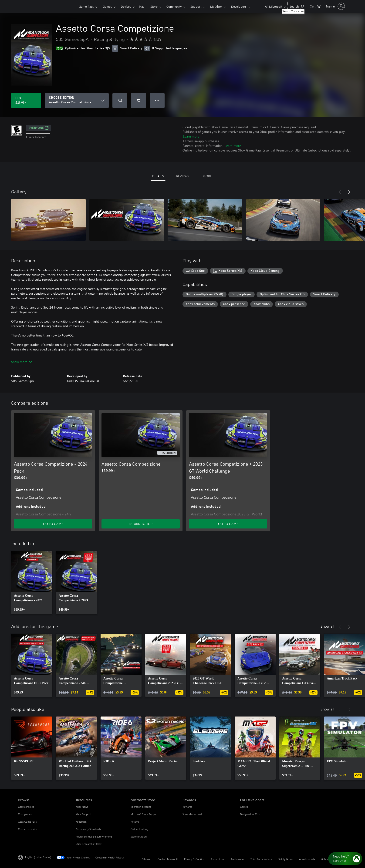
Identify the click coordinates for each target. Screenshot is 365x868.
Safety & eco (286, 859)
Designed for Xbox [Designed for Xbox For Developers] (250, 814)
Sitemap (147, 859)
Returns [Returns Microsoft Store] (135, 822)
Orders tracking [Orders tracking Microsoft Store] (139, 829)
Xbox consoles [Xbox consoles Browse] (26, 807)
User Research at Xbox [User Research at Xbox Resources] (89, 844)
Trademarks (238, 859)
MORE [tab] (207, 176)
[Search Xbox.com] (297, 6)
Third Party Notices (261, 859)
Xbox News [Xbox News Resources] (82, 807)
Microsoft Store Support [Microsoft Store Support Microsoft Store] (144, 814)
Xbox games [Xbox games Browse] (25, 814)
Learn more (191, 136)
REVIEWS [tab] (183, 176)
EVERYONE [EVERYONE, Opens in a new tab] (39, 128)
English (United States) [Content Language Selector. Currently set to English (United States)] (38, 857)
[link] (32, 582)
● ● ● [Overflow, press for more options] (157, 100)
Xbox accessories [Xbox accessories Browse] (28, 829)
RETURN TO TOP (141, 524)
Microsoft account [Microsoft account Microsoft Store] (141, 807)
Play (142, 6)
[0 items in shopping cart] (315, 6)
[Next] (349, 192)
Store (154, 6)
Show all (327, 626)
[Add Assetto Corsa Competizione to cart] (139, 101)
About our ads (307, 859)
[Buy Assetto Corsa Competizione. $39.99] (26, 101)
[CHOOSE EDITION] (77, 101)
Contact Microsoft (168, 859)
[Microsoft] (34, 7)
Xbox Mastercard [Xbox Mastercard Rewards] (192, 814)
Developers (239, 6)
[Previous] (340, 192)
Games (107, 6)
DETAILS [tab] (158, 176)
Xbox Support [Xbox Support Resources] (83, 814)
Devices (126, 6)
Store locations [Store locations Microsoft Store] (139, 836)
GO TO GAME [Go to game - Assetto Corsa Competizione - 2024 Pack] (53, 524)
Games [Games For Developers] (244, 807)
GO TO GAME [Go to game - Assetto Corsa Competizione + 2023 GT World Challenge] (228, 524)
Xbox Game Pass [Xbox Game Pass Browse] (27, 822)
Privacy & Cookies (194, 859)
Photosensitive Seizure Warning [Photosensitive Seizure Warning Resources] (94, 836)
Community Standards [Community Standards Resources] (88, 829)
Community (174, 6)
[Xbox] (65, 7)
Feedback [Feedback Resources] (81, 822)
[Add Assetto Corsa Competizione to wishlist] (120, 101)
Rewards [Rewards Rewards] (187, 807)
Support (196, 6)
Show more (22, 362)
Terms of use (218, 859)
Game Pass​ (86, 6)
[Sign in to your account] (335, 6)
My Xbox (216, 6)
